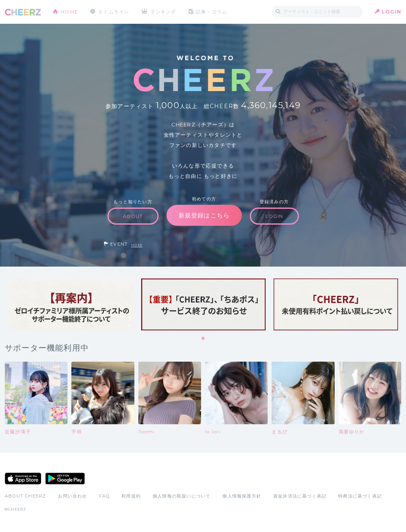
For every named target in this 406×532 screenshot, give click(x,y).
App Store (23, 479)
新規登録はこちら (204, 215)
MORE (137, 245)
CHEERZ (23, 12)
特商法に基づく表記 (360, 496)
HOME (69, 12)
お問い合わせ (72, 496)
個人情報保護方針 (242, 496)
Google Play (65, 479)
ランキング (164, 12)
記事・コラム (212, 12)
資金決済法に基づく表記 (300, 496)
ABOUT (133, 216)
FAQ (104, 496)
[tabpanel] (71, 304)
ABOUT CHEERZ (25, 496)
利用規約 (131, 496)
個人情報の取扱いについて (182, 496)
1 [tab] (203, 339)
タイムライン (114, 12)
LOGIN (392, 12)
